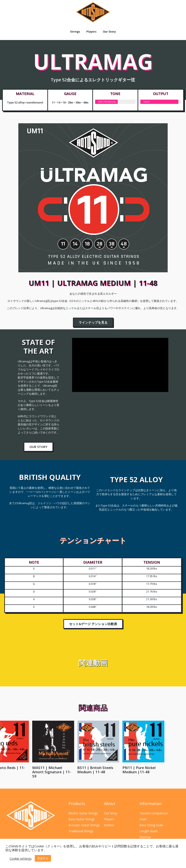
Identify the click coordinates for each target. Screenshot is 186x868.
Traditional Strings (81, 831)
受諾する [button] (43, 858)
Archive (109, 825)
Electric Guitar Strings (83, 813)
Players (91, 32)
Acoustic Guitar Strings (84, 825)
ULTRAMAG (93, 67)
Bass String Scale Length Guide (151, 828)
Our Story (109, 32)
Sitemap (145, 837)
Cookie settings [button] (21, 858)
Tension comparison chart (154, 816)
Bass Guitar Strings (82, 819)
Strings (75, 32)
